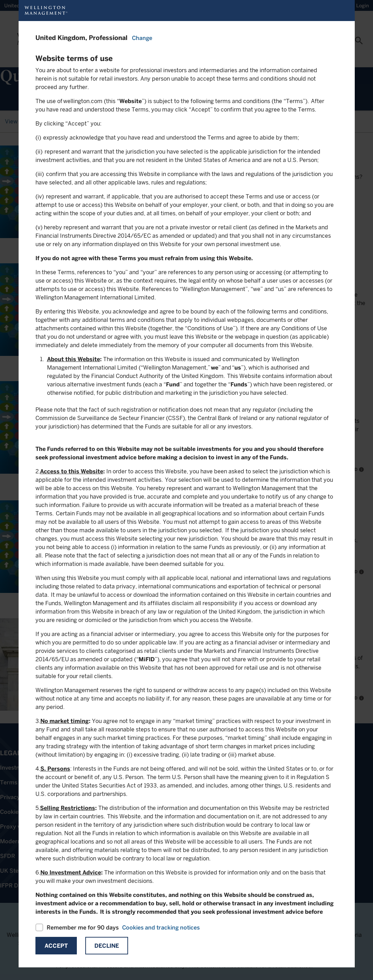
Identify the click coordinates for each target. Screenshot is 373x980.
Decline (107, 946)
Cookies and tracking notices (161, 928)
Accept (56, 946)
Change (142, 38)
